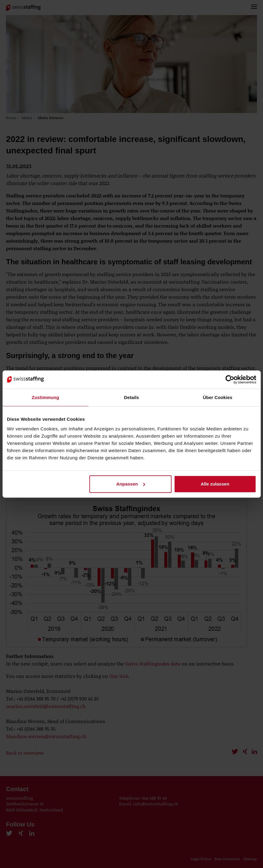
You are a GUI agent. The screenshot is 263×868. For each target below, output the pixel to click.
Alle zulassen (215, 484)
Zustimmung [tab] (45, 397)
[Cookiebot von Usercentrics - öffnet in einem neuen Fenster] (230, 379)
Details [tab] (132, 397)
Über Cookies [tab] (218, 397)
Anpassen (131, 484)
